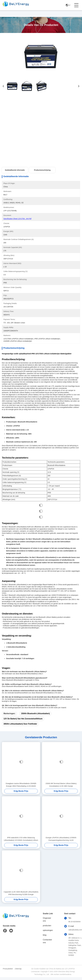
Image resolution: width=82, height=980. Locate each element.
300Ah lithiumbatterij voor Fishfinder (20, 724)
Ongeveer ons (47, 919)
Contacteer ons (47, 941)
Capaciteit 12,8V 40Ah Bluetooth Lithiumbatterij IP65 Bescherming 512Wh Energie (21, 893)
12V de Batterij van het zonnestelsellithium (23, 719)
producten (47, 926)
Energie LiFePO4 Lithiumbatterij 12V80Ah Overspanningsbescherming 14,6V (61, 839)
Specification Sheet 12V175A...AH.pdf (17, 219)
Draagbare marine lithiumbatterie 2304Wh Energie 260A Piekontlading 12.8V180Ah (21, 785)
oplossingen (48, 930)
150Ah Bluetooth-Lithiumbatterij (35, 713)
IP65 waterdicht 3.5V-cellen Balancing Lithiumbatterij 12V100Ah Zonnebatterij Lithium (21, 839)
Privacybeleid (8, 969)
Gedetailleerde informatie (15, 170)
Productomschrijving (42, 170)
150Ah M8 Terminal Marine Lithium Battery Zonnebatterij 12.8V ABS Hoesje (61, 785)
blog (45, 935)
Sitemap (18, 969)
